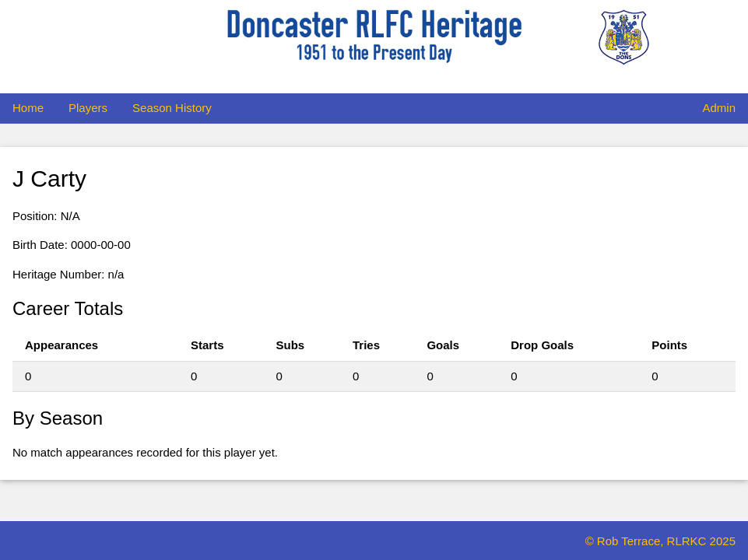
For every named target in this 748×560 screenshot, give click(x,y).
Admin (719, 108)
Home (28, 108)
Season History (172, 108)
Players (88, 108)
